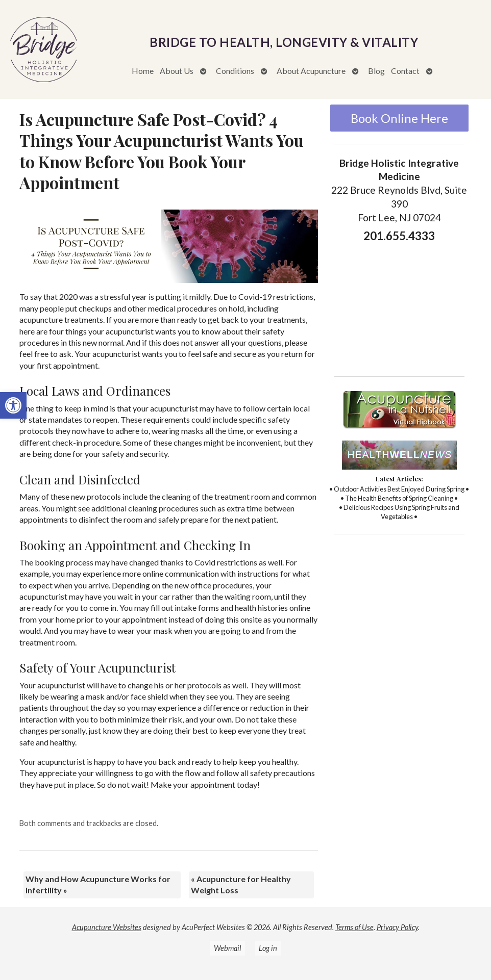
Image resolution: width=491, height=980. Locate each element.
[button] (13, 405)
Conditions (235, 71)
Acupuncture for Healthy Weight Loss (241, 884)
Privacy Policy (397, 927)
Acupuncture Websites (107, 927)
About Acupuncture (311, 71)
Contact (405, 71)
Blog (376, 71)
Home (143, 71)
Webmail (227, 948)
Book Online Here (399, 118)
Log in (268, 948)
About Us (177, 71)
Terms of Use (354, 927)
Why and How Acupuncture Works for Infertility (98, 884)
